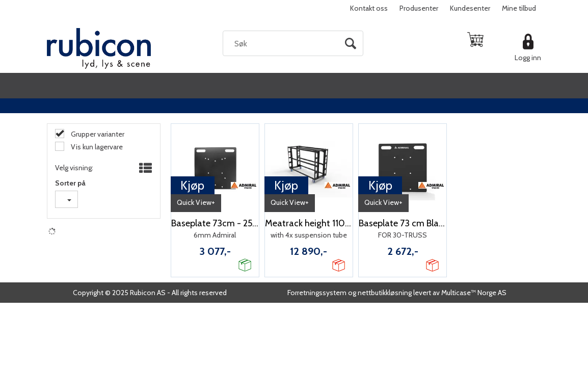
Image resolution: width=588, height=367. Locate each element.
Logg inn (528, 58)
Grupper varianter (97, 134)
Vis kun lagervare (96, 147)
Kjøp (192, 185)
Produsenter (419, 8)
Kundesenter (470, 8)
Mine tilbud (519, 8)
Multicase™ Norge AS (474, 293)
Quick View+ (196, 202)
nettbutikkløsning (385, 293)
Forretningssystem (317, 293)
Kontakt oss (369, 8)
